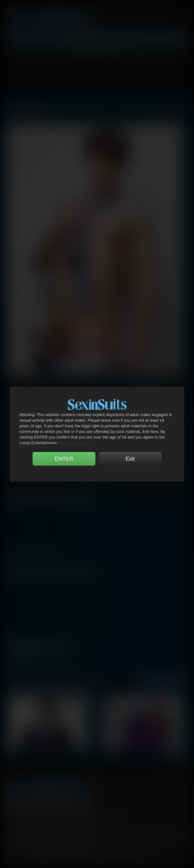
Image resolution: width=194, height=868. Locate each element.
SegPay (98, 836)
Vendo (116, 836)
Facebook (12, 806)
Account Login (97, 54)
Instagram (83, 806)
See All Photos (163, 681)
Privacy (68, 827)
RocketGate (148, 836)
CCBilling (43, 836)
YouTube (48, 806)
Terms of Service (73, 443)
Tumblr (65, 806)
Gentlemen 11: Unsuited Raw (33, 551)
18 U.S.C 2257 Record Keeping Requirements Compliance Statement (79, 859)
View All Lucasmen (169, 110)
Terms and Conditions (32, 827)
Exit (130, 459)
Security (90, 827)
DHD (61, 836)
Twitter (30, 806)
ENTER (64, 459)
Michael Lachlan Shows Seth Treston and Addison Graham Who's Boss (43, 643)
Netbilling (78, 836)
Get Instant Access (97, 39)
